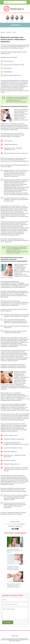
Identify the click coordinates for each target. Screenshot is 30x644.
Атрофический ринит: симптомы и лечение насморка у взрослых (13, 568)
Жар (17, 21)
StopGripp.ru (17, 9)
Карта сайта (15, 636)
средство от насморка (7, 277)
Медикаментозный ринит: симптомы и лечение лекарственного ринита (14, 585)
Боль (8, 21)
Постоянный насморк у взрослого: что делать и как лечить (15, 551)
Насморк (21, 21)
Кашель (12, 21)
